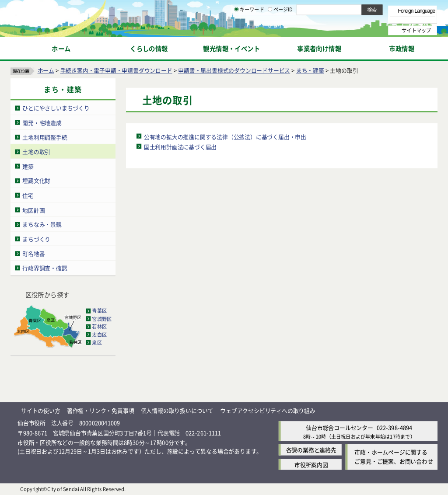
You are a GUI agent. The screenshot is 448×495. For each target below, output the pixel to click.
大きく (337, 19)
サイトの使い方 (41, 410)
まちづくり (36, 239)
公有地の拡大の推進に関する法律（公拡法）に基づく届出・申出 (225, 136)
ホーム (46, 70)
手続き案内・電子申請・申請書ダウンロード (116, 70)
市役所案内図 (311, 464)
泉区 (97, 342)
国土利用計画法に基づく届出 (180, 146)
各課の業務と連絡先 (311, 450)
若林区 (99, 327)
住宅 (28, 195)
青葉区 (99, 311)
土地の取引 (36, 152)
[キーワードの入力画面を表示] (236, 30)
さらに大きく (365, 19)
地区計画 (33, 210)
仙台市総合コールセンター (339, 427)
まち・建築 (310, 70)
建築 (28, 166)
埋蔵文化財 (36, 180)
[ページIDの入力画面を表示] (270, 30)
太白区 (99, 335)
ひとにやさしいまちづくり (56, 108)
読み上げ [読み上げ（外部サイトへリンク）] (288, 9)
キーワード (249, 31)
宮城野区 (102, 319)
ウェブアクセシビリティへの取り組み (268, 410)
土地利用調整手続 (45, 137)
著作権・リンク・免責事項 (101, 410)
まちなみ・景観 (42, 224)
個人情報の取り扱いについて (177, 410)
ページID (280, 31)
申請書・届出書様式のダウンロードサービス (234, 70)
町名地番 (33, 253)
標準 (350, 9)
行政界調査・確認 (45, 268)
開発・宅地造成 (42, 122)
